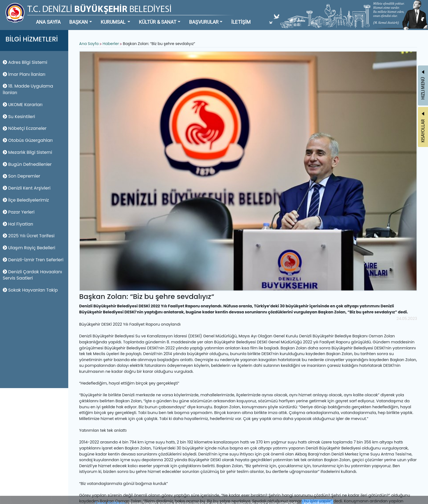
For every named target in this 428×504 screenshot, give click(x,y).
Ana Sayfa (89, 44)
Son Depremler (21, 176)
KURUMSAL (114, 22)
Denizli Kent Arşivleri (27, 188)
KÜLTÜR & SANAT (158, 22)
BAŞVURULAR (204, 22)
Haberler (111, 44)
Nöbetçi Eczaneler (25, 128)
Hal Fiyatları (18, 224)
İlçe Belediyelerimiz (26, 200)
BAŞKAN (79, 22)
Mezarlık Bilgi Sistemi (27, 152)
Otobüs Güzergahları (28, 140)
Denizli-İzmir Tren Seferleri (33, 260)
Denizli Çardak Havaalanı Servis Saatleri (32, 275)
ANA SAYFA (48, 22)
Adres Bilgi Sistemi (25, 62)
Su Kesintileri (19, 117)
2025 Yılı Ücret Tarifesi (29, 236)
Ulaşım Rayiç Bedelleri (29, 248)
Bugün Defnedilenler (27, 164)
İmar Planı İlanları (24, 74)
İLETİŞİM (241, 22)
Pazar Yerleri (19, 212)
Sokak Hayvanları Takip (30, 290)
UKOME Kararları (23, 105)
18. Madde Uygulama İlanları (28, 89)
